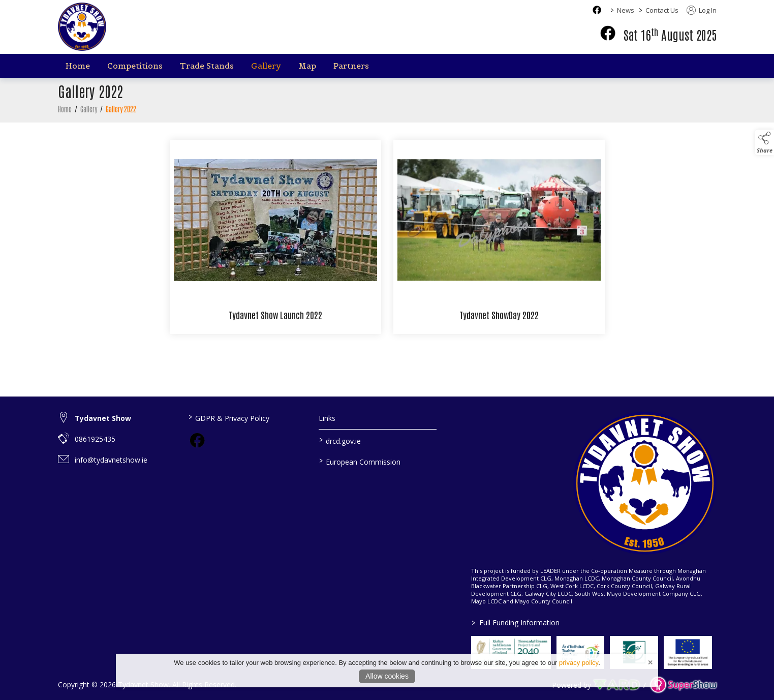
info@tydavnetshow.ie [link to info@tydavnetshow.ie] (111, 460)
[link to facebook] (197, 440)
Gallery (89, 112)
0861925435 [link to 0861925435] (95, 439)
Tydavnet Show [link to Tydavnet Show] (103, 418)
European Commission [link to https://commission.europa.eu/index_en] (360, 461)
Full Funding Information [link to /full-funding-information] (516, 622)
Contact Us (662, 10)
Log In (702, 10)
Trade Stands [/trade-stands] (207, 66)
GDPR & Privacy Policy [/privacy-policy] (229, 417)
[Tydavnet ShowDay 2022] (499, 240)
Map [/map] (307, 66)
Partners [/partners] (351, 66)
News (626, 10)
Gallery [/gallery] (266, 66)
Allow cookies (387, 676)
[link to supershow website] (683, 685)
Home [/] (78, 66)
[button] (764, 142)
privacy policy (579, 663)
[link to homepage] (82, 27)
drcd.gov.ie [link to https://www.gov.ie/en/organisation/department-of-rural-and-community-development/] (340, 440)
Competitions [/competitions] (135, 66)
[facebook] (608, 33)
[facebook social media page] (597, 10)
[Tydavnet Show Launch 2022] (275, 240)
